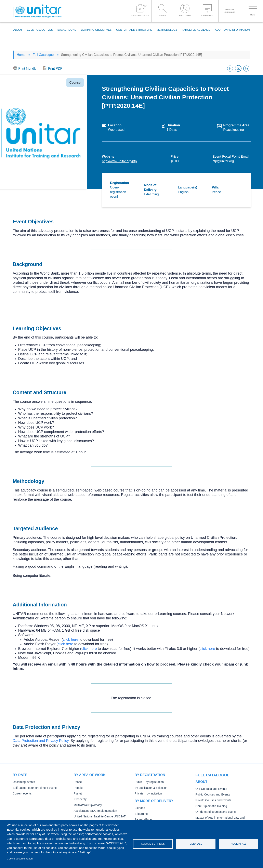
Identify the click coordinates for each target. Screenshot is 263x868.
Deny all (196, 844)
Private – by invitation (148, 794)
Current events (22, 794)
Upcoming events (23, 782)
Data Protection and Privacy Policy (41, 741)
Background (67, 30)
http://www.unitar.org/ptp (119, 161)
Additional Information (232, 30)
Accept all (239, 844)
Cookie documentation (20, 859)
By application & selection (150, 788)
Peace (78, 782)
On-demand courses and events (215, 811)
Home (21, 55)
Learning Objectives (96, 30)
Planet (78, 794)
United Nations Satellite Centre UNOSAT (98, 817)
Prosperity (80, 799)
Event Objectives (40, 30)
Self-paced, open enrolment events (34, 788)
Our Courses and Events (211, 788)
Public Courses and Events (212, 794)
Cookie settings (153, 844)
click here (71, 640)
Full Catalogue (43, 55)
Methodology (167, 30)
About (18, 30)
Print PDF (55, 69)
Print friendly (27, 69)
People (78, 788)
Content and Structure (134, 30)
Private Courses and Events (213, 800)
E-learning (141, 814)
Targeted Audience (196, 30)
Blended (140, 808)
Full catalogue (211, 775)
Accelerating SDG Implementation (94, 811)
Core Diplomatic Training (211, 806)
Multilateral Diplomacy (87, 805)
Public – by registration (149, 782)
